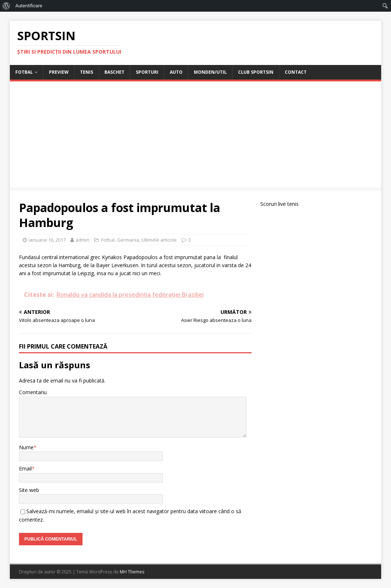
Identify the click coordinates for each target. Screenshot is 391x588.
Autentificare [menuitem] (29, 6)
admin (83, 240)
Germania (128, 240)
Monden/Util (210, 72)
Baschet (114, 72)
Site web (29, 490)
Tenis (87, 72)
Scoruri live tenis (279, 204)
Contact (296, 72)
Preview (59, 72)
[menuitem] (6, 6)
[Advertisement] (195, 136)
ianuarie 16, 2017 (47, 240)
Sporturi (147, 72)
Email (25, 468)
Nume (26, 447)
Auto (176, 72)
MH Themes (132, 572)
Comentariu (33, 392)
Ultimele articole (159, 240)
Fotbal (24, 72)
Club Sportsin (256, 72)
